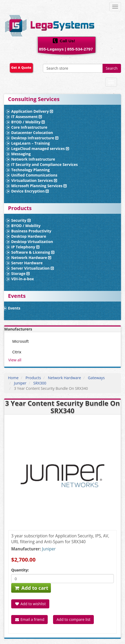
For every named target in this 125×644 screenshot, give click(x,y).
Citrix (17, 352)
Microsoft (21, 341)
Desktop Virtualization (32, 242)
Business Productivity (31, 231)
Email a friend (29, 619)
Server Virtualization (33, 268)
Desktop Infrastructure (35, 138)
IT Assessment (27, 117)
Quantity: (20, 570)
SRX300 (40, 383)
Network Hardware (31, 258)
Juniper (20, 383)
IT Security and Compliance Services (45, 164)
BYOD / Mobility (28, 122)
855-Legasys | (53, 49)
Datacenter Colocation (32, 133)
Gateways (96, 378)
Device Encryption (30, 191)
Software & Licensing (33, 252)
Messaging (21, 154)
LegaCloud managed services (40, 149)
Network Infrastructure (33, 159)
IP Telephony (25, 247)
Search (112, 68)
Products (33, 378)
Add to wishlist (30, 604)
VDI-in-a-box (23, 279)
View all (15, 360)
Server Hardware (27, 263)
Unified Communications (34, 175)
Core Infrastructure (29, 127)
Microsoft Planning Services (39, 186)
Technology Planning (30, 170)
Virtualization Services (34, 180)
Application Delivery (32, 111)
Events (14, 308)
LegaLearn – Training (31, 143)
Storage (20, 273)
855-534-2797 (80, 49)
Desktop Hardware (29, 236)
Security (21, 220)
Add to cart (31, 588)
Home (13, 378)
